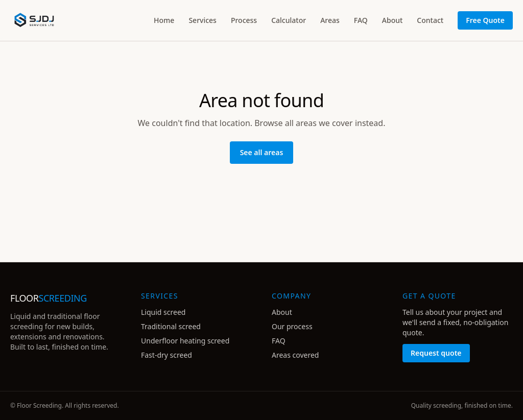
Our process (292, 326)
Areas (330, 20)
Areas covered (295, 355)
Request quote (436, 353)
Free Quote (485, 20)
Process (244, 20)
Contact (430, 20)
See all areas (262, 152)
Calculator (289, 20)
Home (164, 20)
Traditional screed (171, 326)
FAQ (361, 20)
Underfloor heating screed (185, 341)
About (393, 20)
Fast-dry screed (167, 355)
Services (203, 20)
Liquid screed (163, 312)
